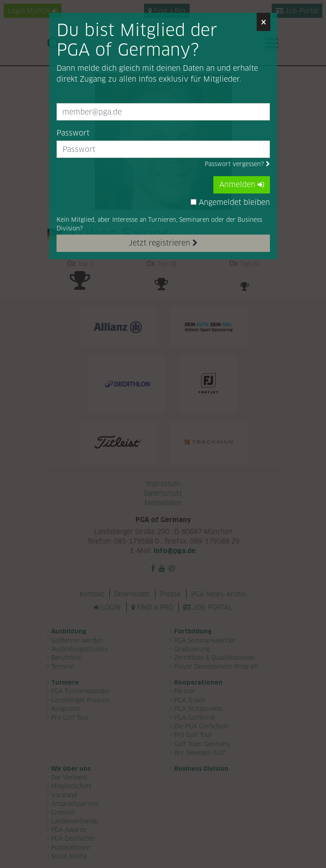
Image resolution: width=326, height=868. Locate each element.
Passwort (73, 133)
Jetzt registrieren (163, 243)
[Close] (264, 22)
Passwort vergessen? (237, 164)
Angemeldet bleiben (230, 202)
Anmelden (242, 185)
